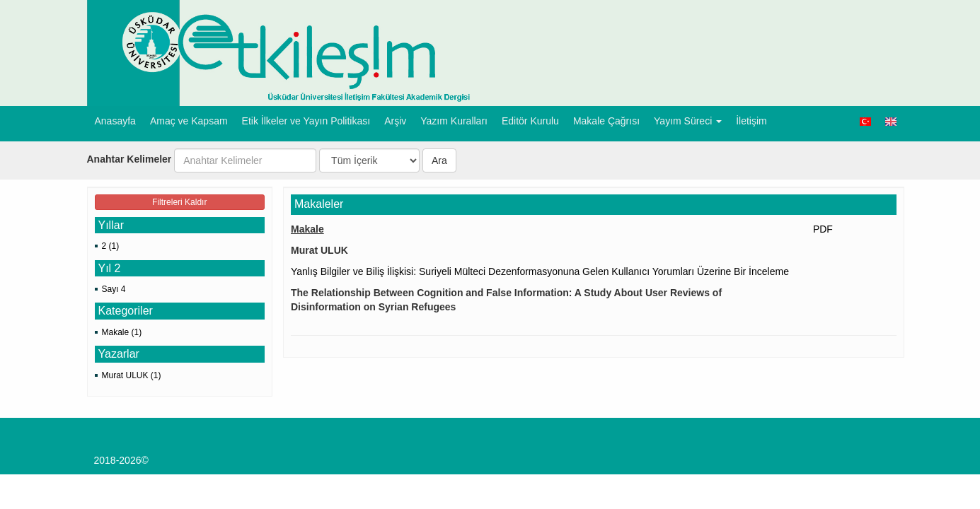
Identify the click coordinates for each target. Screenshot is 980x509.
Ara (439, 160)
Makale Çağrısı (606, 121)
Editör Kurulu (530, 121)
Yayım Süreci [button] (688, 121)
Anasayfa (115, 121)
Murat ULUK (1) (132, 375)
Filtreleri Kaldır (179, 202)
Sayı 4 (114, 289)
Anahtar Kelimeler (129, 159)
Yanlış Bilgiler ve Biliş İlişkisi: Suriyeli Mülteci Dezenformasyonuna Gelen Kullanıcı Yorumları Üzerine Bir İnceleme (540, 271)
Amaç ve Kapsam (189, 121)
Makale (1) (122, 332)
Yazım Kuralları (454, 121)
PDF (823, 229)
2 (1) (111, 246)
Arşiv (395, 121)
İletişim (751, 121)
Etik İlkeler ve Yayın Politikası (306, 121)
